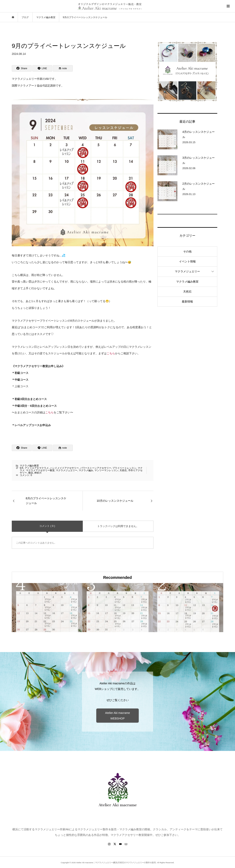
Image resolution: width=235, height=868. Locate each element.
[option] (47, 608)
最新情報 (187, 301)
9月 (22, 468)
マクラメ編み (86, 470)
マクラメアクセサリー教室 (40, 470)
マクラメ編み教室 (29, 466)
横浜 (31, 473)
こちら (111, 353)
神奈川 (38, 473)
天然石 (123, 470)
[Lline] (42, 68)
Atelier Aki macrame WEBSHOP (117, 716)
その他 (187, 251)
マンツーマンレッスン (106, 470)
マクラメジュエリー (67, 470)
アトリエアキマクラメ (37, 468)
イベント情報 (187, 261)
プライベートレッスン (124, 468)
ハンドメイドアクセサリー (64, 468)
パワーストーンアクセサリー (96, 468)
